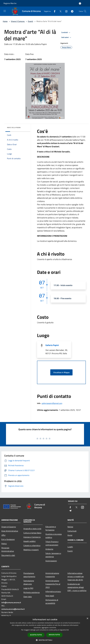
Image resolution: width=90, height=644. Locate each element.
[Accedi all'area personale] (80, 3)
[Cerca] (85, 11)
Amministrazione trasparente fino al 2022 (53, 584)
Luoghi (70, 547)
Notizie (70, 527)
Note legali (50, 596)
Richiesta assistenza (32, 592)
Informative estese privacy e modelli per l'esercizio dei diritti (76, 576)
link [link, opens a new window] (68, 630)
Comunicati (72, 531)
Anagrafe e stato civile (32, 529)
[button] (45, 640)
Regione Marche (10, 3)
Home (5, 21)
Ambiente (49, 549)
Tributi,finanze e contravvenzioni (52, 543)
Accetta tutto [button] (36, 635)
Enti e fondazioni (8, 539)
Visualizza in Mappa (61, 372)
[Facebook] (54, 11)
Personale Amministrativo (8, 549)
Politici (4, 544)
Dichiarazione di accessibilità (52, 602)
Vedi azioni (67, 37)
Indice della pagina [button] (14, 128)
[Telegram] (71, 11)
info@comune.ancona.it (11, 602)
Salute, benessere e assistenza (53, 555)
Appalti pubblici (30, 541)
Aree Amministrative (10, 531)
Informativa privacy (53, 591)
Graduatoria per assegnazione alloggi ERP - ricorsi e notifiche (77, 587)
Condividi (66, 33)
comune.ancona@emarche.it (13, 609)
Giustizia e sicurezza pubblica (54, 536)
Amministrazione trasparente (52, 575)
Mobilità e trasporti (31, 550)
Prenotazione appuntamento (29, 575)
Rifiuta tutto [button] (54, 635)
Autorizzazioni (51, 561)
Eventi (30, 21)
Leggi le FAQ (28, 588)
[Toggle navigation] (5, 11)
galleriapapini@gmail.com (52, 403)
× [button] (87, 619)
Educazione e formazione (51, 528)
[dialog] (45, 630)
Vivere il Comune (18, 21)
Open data (28, 597)
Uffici (3, 535)
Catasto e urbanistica (32, 545)
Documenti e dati (8, 555)
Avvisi (70, 535)
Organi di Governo (9, 527)
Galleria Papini (52, 345)
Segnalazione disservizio (29, 582)
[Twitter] (60, 11)
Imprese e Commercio (32, 537)
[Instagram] (65, 11)
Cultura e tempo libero (32, 533)
